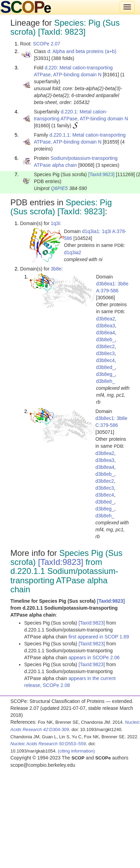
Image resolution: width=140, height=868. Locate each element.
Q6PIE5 (59, 188)
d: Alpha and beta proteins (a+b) (82, 51)
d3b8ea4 (106, 333)
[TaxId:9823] (101, 174)
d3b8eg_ (106, 374)
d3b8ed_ (106, 367)
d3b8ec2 (105, 346)
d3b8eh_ (106, 381)
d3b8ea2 (106, 319)
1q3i (55, 223)
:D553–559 (48, 744)
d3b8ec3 (105, 353)
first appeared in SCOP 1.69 (99, 637)
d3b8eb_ (106, 340)
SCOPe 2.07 (46, 44)
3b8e (56, 269)
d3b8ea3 (106, 326)
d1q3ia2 (73, 252)
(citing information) (76, 751)
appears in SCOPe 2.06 (94, 658)
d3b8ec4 (105, 360)
